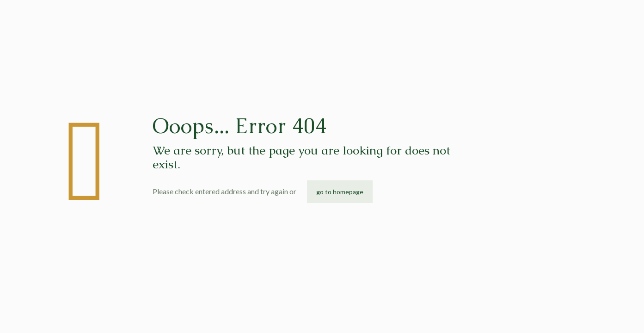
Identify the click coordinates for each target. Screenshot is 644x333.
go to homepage (340, 192)
